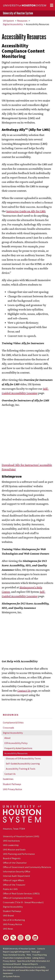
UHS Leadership (11, 845)
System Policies (11, 976)
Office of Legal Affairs (13, 880)
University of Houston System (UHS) (21, 836)
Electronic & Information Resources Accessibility (24, 967)
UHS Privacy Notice (12, 789)
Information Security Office (17, 871)
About (7, 738)
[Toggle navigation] (52, 5)
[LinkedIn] (35, 938)
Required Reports (30, 964)
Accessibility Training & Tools (21, 769)
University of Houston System (18, 13)
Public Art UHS (10, 889)
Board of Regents (12, 858)
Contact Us (10, 774)
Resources (22, 21)
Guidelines (8, 779)
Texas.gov (36, 952)
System (8, 21)
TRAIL (29, 955)
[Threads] (28, 938)
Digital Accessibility (13, 24)
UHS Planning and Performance (19, 854)
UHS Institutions (11, 841)
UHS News (8, 929)
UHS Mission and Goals (14, 849)
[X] (13, 938)
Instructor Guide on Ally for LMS (26, 211)
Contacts (41, 949)
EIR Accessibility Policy (16, 743)
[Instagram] (21, 938)
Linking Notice (38, 958)
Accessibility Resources (16, 753)
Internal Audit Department (16, 876)
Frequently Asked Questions (18, 748)
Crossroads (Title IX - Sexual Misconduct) (23, 902)
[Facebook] (6, 938)
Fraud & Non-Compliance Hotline (17, 958)
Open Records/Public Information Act (33, 961)
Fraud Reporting (40, 955)
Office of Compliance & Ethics (18, 898)
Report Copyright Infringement (16, 952)
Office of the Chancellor (15, 863)
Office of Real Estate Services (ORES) (21, 893)
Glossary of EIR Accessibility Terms (23, 758)
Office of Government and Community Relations (27, 867)
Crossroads (9, 728)
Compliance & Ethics (13, 722)
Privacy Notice (9, 961)
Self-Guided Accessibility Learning (23, 764)
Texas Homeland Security (14, 955)
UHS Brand (8, 915)
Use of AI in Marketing (14, 920)
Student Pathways (12, 784)
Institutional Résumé (12, 964)
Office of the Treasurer (14, 885)
